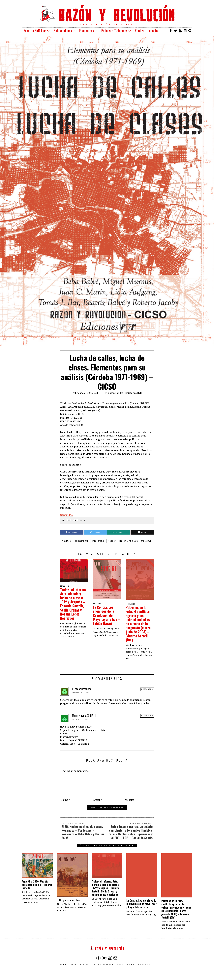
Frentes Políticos (35, 31)
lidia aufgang (98, 541)
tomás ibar (146, 541)
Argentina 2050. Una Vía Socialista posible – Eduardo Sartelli (37, 885)
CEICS (120, 965)
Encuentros (87, 31)
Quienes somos (69, 965)
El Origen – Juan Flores (69, 900)
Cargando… (66, 515)
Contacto (86, 965)
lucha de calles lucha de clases (123, 541)
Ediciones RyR (133, 393)
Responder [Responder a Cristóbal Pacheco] (147, 689)
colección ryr (82, 541)
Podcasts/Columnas (114, 31)
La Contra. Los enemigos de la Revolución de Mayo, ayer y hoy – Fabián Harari (105, 615)
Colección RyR (116, 393)
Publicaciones (63, 31)
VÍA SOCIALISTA (146, 965)
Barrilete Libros (104, 965)
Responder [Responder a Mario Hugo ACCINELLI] (147, 716)
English (130, 965)
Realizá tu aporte (146, 31)
